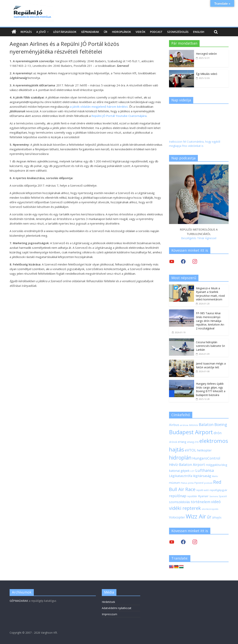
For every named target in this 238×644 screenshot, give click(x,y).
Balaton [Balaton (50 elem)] (206, 424)
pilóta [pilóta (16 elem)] (191, 483)
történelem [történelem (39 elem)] (201, 502)
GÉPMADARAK (19, 601)
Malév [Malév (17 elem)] (215, 476)
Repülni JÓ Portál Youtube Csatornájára (119, 116)
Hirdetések (108, 602)
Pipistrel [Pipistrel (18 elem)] (199, 483)
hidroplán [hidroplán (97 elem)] (180, 458)
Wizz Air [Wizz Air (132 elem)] (196, 516)
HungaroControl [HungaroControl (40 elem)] (206, 458)
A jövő (41, 32)
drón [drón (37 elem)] (218, 433)
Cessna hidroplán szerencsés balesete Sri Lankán (210, 346)
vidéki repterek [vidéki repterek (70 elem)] (185, 508)
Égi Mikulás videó (207, 74)
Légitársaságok (65, 32)
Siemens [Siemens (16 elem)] (214, 496)
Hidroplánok (121, 32)
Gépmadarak (90, 32)
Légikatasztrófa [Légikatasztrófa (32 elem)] (181, 476)
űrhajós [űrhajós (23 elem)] (217, 517)
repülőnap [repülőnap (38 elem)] (178, 496)
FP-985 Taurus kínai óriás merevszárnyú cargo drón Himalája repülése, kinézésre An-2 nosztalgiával (210, 321)
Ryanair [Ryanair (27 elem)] (203, 496)
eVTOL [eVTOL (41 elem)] (190, 450)
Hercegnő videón (206, 54)
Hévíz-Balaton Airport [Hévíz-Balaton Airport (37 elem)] (187, 465)
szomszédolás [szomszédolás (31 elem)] (180, 502)
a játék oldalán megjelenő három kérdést (99, 107)
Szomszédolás (178, 32)
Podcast (156, 32)
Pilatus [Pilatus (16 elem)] (184, 483)
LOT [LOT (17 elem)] (192, 471)
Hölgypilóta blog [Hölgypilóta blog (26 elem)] (216, 465)
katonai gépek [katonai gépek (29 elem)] (179, 471)
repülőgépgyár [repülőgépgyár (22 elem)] (218, 490)
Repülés (26, 32)
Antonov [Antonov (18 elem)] (194, 425)
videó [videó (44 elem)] (216, 502)
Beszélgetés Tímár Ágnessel (199, 238)
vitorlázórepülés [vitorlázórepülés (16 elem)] (210, 509)
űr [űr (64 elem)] (209, 517)
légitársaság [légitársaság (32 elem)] (202, 476)
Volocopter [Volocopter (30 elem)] (177, 517)
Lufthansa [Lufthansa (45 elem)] (205, 470)
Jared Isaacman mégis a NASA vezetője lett (211, 365)
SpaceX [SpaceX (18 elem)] (223, 496)
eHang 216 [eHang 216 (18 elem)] (193, 442)
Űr (106, 32)
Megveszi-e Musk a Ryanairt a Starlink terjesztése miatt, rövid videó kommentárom (210, 294)
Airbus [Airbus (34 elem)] (174, 425)
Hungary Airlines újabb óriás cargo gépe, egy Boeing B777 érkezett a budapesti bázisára (211, 389)
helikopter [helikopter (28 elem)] (204, 450)
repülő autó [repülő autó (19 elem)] (202, 490)
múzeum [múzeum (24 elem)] (175, 483)
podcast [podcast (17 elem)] (208, 483)
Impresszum (109, 614)
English (199, 32)
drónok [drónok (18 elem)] (173, 442)
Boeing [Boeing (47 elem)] (221, 425)
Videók (141, 32)
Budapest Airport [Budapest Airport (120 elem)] (191, 432)
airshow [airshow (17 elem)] (184, 425)
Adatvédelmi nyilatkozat (117, 608)
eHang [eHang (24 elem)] (182, 442)
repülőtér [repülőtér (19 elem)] (192, 496)
